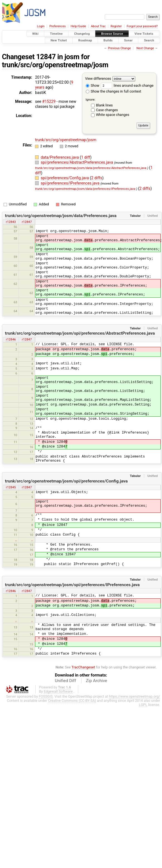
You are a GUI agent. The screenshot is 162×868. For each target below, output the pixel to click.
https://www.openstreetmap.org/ (134, 696)
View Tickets (144, 34)
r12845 (11, 487)
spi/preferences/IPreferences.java (71, 183)
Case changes (107, 110)
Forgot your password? (142, 26)
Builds (108, 40)
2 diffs (97, 178)
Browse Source (112, 34)
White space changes (113, 115)
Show (93, 85)
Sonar (128, 40)
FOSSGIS (46, 696)
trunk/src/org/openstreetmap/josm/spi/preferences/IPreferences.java (72, 585)
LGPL (143, 705)
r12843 (11, 222)
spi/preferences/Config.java (65, 178)
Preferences (57, 26)
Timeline (56, 34)
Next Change (145, 48)
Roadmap (85, 40)
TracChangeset (83, 667)
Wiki (35, 34)
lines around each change (127, 85)
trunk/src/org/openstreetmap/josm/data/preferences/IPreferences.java (85, 189)
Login (41, 26)
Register (116, 26)
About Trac (98, 26)
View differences (98, 79)
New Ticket (59, 40)
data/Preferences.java (60, 157)
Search (149, 40)
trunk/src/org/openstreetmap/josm (55, 65)
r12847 (27, 222)
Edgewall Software (58, 691)
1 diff (86, 157)
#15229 (49, 101)
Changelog (82, 34)
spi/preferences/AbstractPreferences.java (77, 162)
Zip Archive (97, 681)
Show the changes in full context (113, 91)
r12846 (11, 339)
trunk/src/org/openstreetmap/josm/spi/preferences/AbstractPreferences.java (80, 333)
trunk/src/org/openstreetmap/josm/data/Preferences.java (61, 216)
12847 (46, 57)
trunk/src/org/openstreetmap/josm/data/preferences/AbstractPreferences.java (91, 168)
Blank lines (104, 105)
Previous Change (119, 48)
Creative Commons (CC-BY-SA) (72, 701)
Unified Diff (65, 681)
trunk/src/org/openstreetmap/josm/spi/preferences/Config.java (66, 481)
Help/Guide (78, 26)
